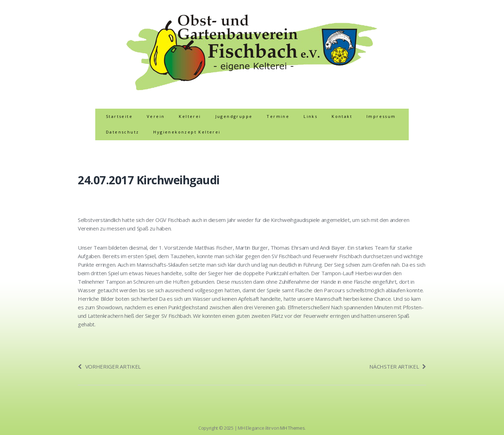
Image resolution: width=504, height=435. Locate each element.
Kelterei (190, 116)
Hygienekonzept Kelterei (187, 132)
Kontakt (342, 116)
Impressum (381, 116)
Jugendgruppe (234, 116)
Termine (278, 116)
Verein (156, 116)
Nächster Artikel (398, 366)
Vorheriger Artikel (109, 366)
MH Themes (292, 428)
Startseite (119, 116)
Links (310, 116)
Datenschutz (122, 132)
